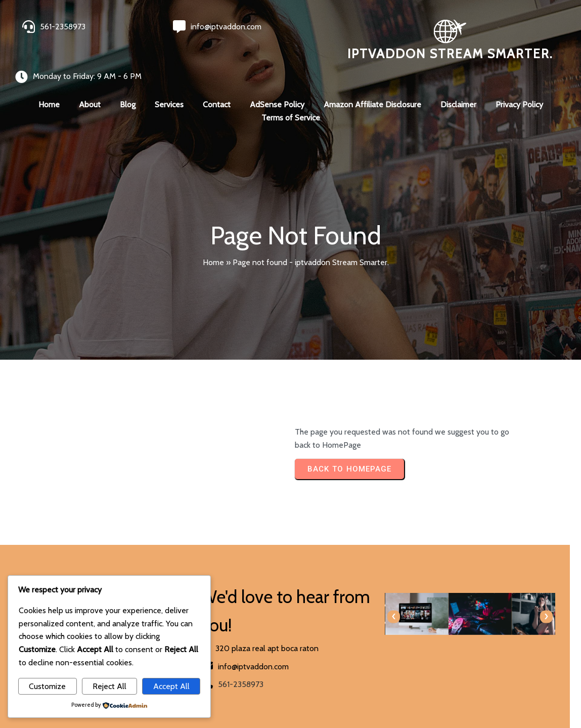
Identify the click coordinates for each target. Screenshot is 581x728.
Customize (47, 686)
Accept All (171, 686)
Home (213, 243)
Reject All (109, 686)
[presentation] (307, 598)
